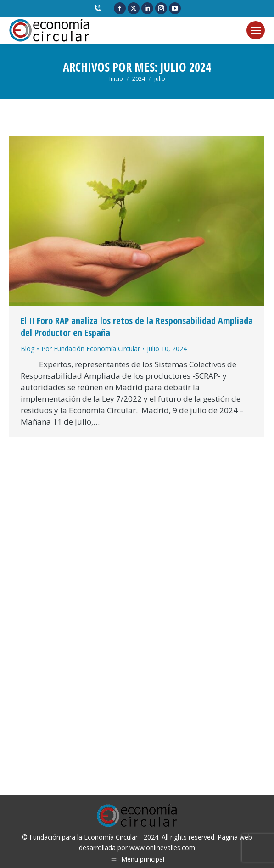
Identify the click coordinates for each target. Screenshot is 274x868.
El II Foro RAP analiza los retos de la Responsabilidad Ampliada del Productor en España (137, 327)
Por (91, 349)
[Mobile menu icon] (256, 30)
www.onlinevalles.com (162, 848)
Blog (28, 349)
